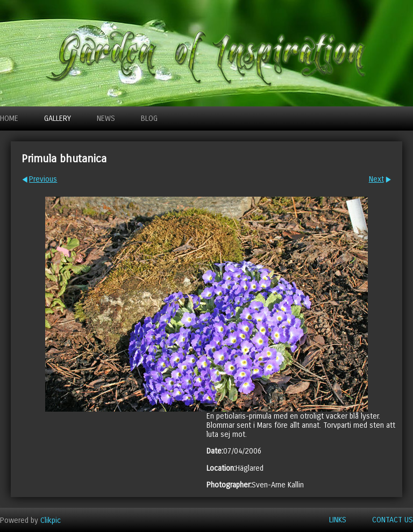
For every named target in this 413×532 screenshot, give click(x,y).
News (106, 118)
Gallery (58, 118)
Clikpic (51, 520)
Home (9, 118)
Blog (149, 118)
